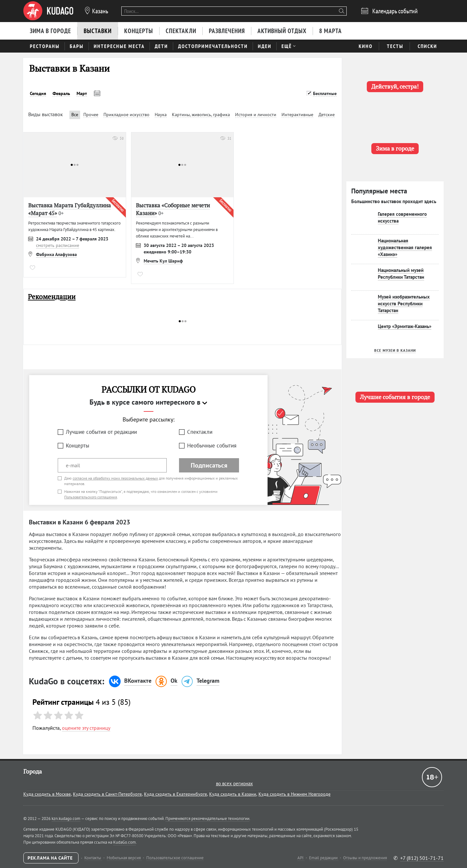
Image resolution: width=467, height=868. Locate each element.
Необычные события (212, 446)
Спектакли (200, 432)
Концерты (78, 446)
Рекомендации (52, 297)
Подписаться (209, 465)
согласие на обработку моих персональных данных (115, 478)
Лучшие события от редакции (101, 432)
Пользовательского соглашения (91, 497)
